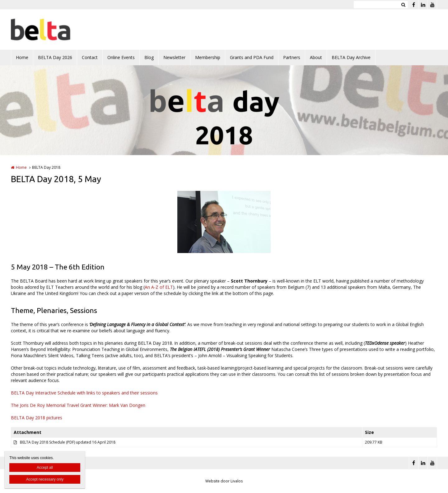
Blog (149, 57)
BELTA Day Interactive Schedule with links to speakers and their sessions (84, 393)
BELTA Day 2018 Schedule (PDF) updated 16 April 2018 (68, 442)
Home (22, 57)
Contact (90, 57)
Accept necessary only (45, 479)
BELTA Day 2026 (55, 57)
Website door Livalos (224, 481)
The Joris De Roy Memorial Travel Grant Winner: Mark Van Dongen (78, 405)
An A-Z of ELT (159, 287)
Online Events (121, 57)
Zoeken (403, 5)
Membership (208, 57)
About (316, 57)
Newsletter (174, 57)
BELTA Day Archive (351, 57)
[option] (224, 222)
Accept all (45, 468)
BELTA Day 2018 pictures (37, 418)
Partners (292, 57)
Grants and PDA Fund (252, 57)
